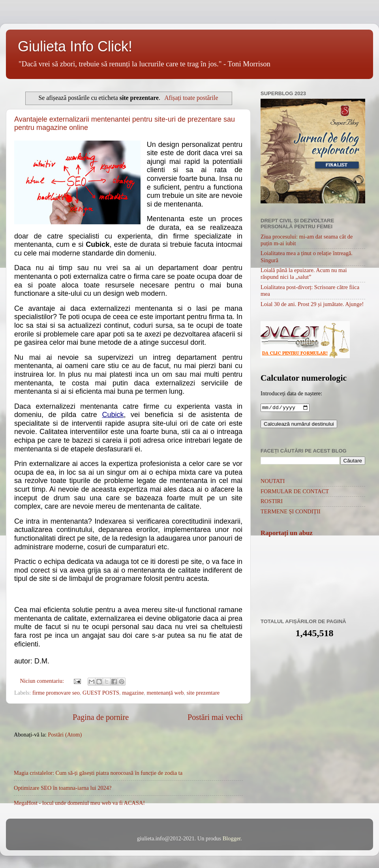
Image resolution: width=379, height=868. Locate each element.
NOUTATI (273, 482)
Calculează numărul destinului (299, 425)
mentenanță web (165, 693)
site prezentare (203, 693)
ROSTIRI (272, 502)
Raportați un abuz (287, 534)
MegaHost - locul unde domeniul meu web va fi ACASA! (79, 803)
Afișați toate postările (191, 98)
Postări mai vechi (215, 717)
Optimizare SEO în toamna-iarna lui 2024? (63, 788)
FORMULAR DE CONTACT (295, 492)
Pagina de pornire (101, 717)
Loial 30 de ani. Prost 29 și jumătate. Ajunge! (312, 304)
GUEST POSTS (101, 693)
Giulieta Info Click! (75, 46)
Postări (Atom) (65, 735)
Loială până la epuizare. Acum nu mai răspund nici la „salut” (304, 273)
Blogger (232, 838)
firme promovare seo (56, 693)
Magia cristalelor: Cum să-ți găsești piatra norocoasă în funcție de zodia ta (98, 773)
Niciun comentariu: (42, 681)
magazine (133, 693)
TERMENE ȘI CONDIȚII (291, 512)
